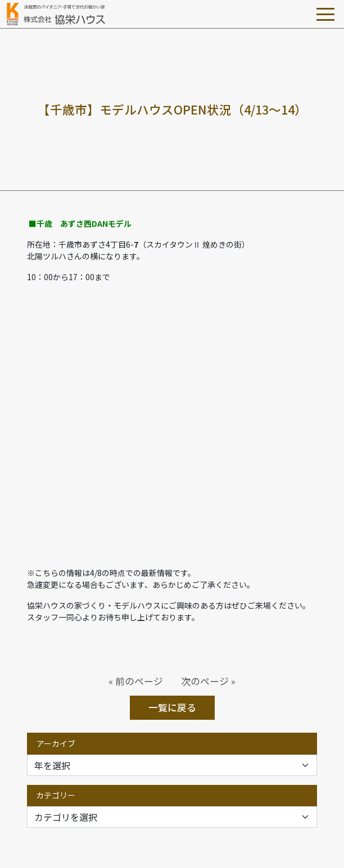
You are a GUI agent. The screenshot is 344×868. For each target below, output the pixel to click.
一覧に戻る (172, 707)
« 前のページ (136, 681)
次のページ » (208, 681)
